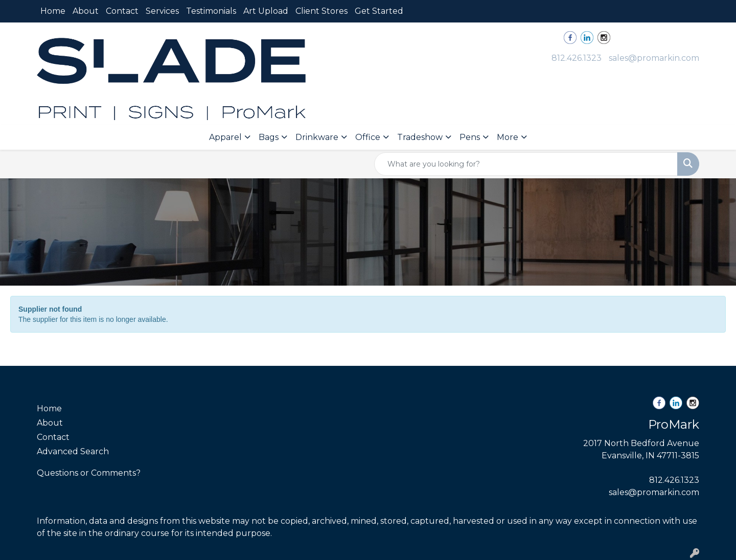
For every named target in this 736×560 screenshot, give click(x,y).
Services (162, 11)
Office (368, 137)
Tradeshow (420, 137)
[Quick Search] (526, 164)
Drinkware (317, 137)
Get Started (379, 11)
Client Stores (321, 11)
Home (53, 11)
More (508, 137)
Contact (122, 11)
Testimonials (211, 11)
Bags (269, 137)
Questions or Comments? (89, 473)
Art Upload (266, 11)
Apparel (225, 137)
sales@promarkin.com (654, 58)
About (86, 11)
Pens (470, 137)
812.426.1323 (577, 58)
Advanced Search (73, 451)
